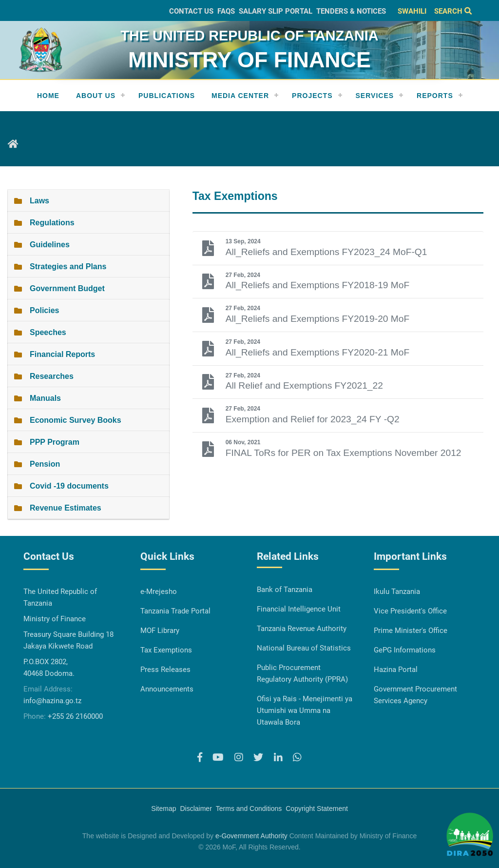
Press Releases (165, 670)
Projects (312, 96)
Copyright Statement (317, 809)
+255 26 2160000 (75, 716)
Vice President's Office (410, 611)
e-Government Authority (251, 836)
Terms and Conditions (249, 809)
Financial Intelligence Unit (299, 609)
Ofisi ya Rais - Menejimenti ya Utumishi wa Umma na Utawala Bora (305, 710)
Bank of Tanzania (285, 590)
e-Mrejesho (159, 592)
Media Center (240, 96)
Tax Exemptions (166, 650)
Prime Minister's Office (411, 631)
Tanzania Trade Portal (175, 611)
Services (375, 96)
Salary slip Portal (276, 11)
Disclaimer (196, 809)
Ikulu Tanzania (397, 592)
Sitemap (163, 809)
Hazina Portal (396, 670)
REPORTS (435, 96)
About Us (96, 96)
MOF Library (160, 631)
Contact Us (191, 11)
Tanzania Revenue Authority (302, 629)
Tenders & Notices (351, 11)
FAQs (226, 11)
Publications (167, 96)
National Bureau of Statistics (304, 648)
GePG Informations (405, 650)
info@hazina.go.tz (52, 701)
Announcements (167, 689)
